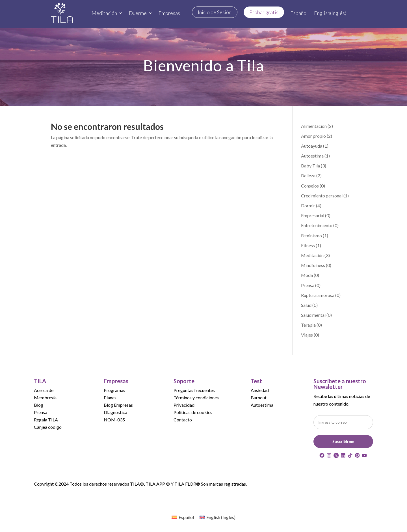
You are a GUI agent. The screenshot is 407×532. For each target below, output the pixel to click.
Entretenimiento (317, 225)
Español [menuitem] (186, 517)
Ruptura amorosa (318, 295)
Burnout (259, 398)
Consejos (310, 186)
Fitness (308, 245)
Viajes (307, 335)
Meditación (104, 13)
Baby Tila (310, 166)
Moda (307, 275)
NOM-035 (114, 420)
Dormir (308, 205)
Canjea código (48, 427)
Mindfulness (313, 265)
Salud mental (313, 315)
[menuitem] (299, 13)
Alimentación (314, 126)
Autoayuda (312, 146)
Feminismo (311, 235)
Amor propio (313, 136)
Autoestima (312, 156)
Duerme (138, 13)
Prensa (308, 285)
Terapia (308, 325)
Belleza (308, 175)
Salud (306, 305)
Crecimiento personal (322, 196)
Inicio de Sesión (215, 12)
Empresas (169, 13)
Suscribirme (343, 441)
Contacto (183, 420)
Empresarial (313, 215)
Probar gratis (264, 12)
